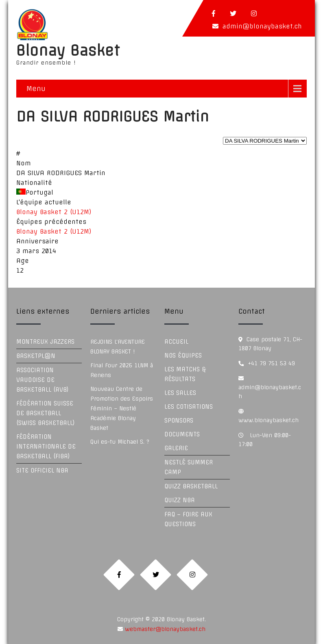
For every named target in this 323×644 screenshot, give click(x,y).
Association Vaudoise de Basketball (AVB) (43, 380)
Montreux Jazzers (45, 342)
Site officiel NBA (42, 471)
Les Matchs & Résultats (185, 374)
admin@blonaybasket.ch (262, 26)
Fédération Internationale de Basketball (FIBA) (46, 447)
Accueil (176, 342)
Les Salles (180, 393)
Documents (182, 434)
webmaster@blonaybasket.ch (164, 629)
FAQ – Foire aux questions (188, 519)
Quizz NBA (180, 500)
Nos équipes (183, 356)
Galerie (176, 448)
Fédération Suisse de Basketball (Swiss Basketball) (46, 413)
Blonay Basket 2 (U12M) (54, 212)
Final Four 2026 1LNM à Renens (122, 370)
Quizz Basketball (191, 486)
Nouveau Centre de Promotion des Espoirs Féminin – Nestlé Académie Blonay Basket (122, 408)
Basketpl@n (36, 356)
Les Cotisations (189, 407)
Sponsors (179, 421)
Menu (36, 89)
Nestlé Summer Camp (189, 467)
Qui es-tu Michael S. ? (120, 442)
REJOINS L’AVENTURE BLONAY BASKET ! (118, 347)
